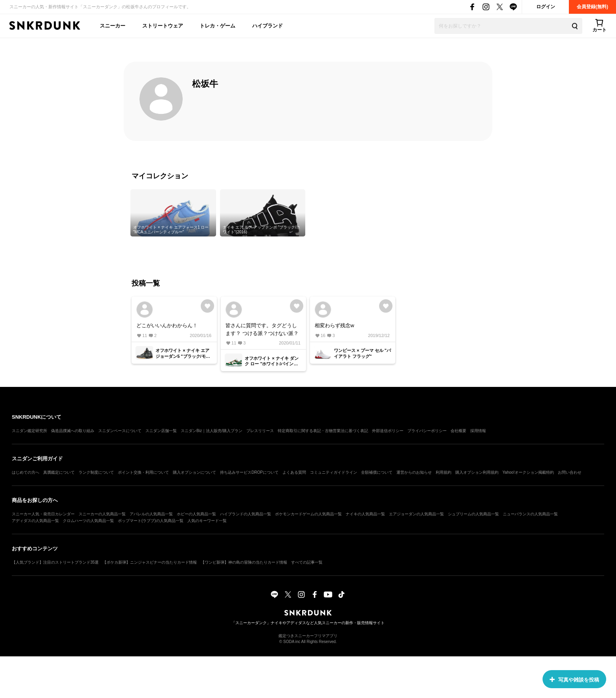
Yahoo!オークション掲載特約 (528, 472)
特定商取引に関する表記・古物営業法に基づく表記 (323, 431)
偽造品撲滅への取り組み (73, 431)
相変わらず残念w (334, 325)
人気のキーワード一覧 (207, 521)
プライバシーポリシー (427, 431)
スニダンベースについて (120, 431)
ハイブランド (268, 26)
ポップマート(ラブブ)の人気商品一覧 (151, 521)
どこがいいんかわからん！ (167, 325)
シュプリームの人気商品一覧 (473, 514)
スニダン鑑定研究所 (29, 431)
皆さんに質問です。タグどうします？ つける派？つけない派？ (262, 329)
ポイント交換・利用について (143, 472)
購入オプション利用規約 (477, 472)
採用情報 (478, 431)
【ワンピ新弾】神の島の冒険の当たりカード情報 (244, 562)
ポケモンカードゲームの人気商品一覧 (308, 514)
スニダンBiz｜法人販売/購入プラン (212, 431)
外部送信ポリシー (388, 431)
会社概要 (458, 431)
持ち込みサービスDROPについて (249, 472)
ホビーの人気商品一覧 (196, 514)
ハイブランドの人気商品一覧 (246, 514)
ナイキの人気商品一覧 (365, 514)
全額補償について (377, 472)
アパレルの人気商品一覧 (151, 514)
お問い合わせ (570, 472)
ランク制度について (96, 472)
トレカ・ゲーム (217, 26)
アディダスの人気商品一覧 (35, 521)
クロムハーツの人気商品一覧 (88, 521)
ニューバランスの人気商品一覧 (530, 514)
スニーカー (113, 26)
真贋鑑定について (59, 472)
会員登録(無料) (592, 7)
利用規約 (444, 472)
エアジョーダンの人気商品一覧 (416, 514)
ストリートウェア (163, 26)
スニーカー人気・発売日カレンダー (43, 514)
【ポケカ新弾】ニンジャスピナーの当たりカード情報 (150, 562)
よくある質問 (294, 472)
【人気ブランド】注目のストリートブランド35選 (55, 562)
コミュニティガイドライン (334, 472)
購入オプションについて (194, 472)
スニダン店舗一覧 (161, 431)
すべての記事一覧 (307, 562)
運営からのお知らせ (414, 472)
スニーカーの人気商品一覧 (102, 514)
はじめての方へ (26, 472)
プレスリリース (260, 431)
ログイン (546, 7)
